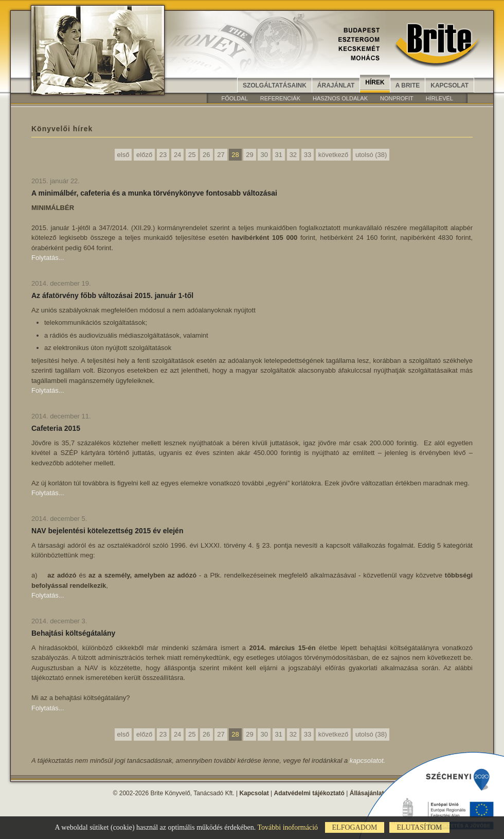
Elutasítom (419, 827)
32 (293, 155)
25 (192, 155)
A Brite (408, 85)
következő (334, 155)
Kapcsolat (449, 85)
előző (144, 155)
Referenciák (280, 98)
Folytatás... (48, 258)
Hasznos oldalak (340, 98)
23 (163, 155)
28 (235, 155)
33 (308, 155)
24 (177, 155)
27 (221, 155)
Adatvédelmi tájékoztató (309, 793)
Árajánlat (336, 85)
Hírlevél (439, 98)
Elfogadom (355, 827)
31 (279, 155)
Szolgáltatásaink (275, 85)
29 (249, 155)
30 (264, 155)
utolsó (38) (371, 155)
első (123, 155)
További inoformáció (287, 827)
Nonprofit (397, 98)
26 (206, 155)
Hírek (375, 82)
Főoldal (234, 98)
